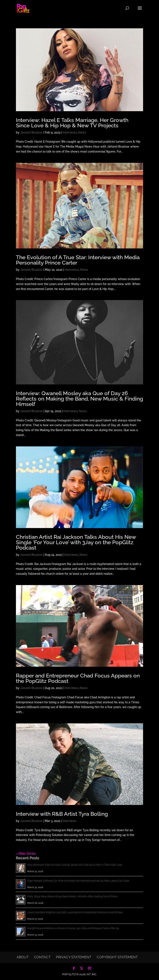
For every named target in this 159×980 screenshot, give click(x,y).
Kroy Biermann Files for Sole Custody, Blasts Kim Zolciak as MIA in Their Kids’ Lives (75, 865)
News (82, 132)
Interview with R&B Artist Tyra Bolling (62, 814)
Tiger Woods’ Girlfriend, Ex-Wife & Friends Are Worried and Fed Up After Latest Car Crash (78, 881)
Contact (42, 957)
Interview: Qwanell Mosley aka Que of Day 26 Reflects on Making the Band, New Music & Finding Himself (79, 399)
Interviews (70, 132)
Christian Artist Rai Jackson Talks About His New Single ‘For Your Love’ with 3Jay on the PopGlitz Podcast (76, 542)
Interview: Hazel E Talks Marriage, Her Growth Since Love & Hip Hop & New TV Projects (72, 123)
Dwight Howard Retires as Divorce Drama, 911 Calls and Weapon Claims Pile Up (73, 928)
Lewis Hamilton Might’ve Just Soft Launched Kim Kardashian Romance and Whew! (75, 912)
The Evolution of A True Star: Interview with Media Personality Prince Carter (78, 260)
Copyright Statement (117, 957)
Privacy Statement (74, 957)
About (23, 957)
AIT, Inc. (91, 974)
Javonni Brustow (31, 132)
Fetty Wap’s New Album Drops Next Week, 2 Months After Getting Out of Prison (73, 897)
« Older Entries (26, 854)
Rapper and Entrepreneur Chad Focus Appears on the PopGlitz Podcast (78, 678)
